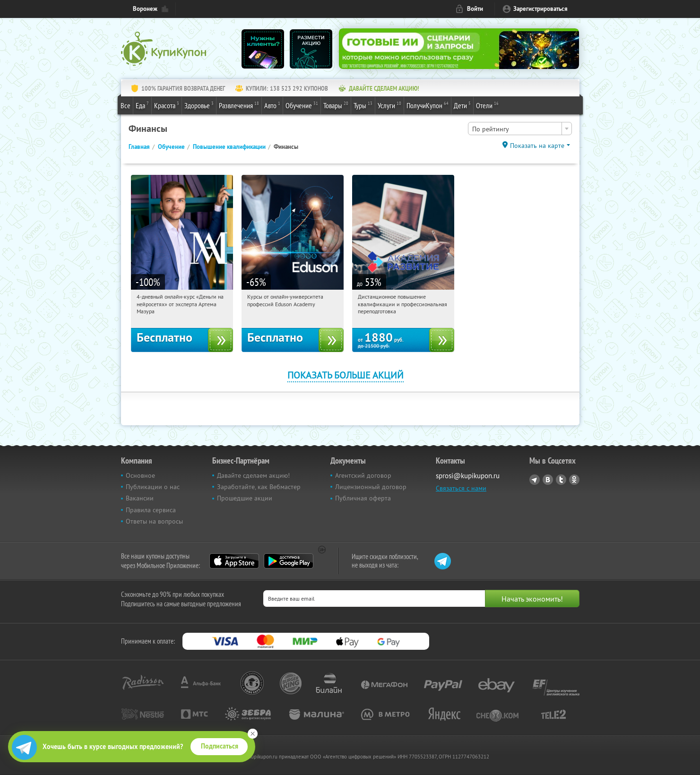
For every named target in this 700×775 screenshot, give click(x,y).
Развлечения (239, 105)
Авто (272, 105)
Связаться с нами (461, 488)
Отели (487, 105)
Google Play (289, 561)
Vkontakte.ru (548, 480)
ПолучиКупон (428, 105)
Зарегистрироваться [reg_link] (540, 9)
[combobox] (520, 129)
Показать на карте (537, 146)
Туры (363, 105)
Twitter (561, 480)
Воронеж (145, 9)
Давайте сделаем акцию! (253, 475)
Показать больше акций (346, 375)
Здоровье (199, 105)
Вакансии (140, 498)
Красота (167, 105)
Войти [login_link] (475, 9)
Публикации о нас (153, 487)
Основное (140, 475)
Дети (462, 105)
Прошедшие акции (245, 498)
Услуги (389, 105)
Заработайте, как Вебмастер (259, 487)
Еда (142, 105)
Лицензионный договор (371, 487)
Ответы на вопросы (154, 521)
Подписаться (220, 746)
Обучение (302, 105)
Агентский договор (363, 475)
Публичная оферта (363, 498)
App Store (234, 561)
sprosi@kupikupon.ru (468, 476)
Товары (336, 105)
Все (125, 105)
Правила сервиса (151, 510)
